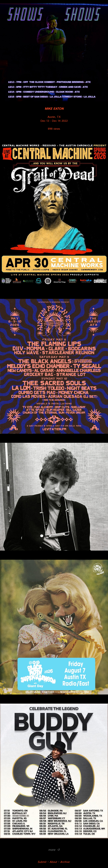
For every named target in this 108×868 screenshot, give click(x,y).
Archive (65, 862)
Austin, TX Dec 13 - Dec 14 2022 (54, 115)
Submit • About (47, 862)
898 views (54, 129)
